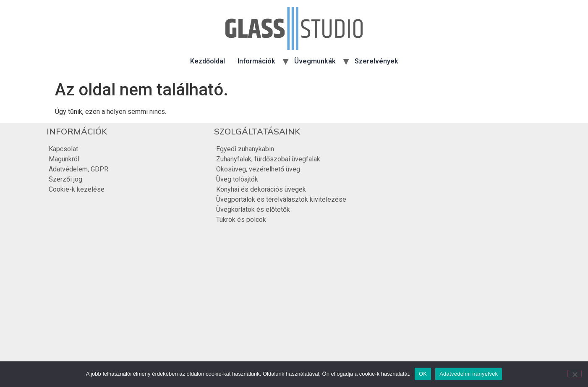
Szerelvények (376, 61)
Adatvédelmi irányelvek (469, 374)
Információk (256, 61)
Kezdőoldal (208, 61)
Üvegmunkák (315, 61)
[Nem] (575, 374)
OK (423, 374)
